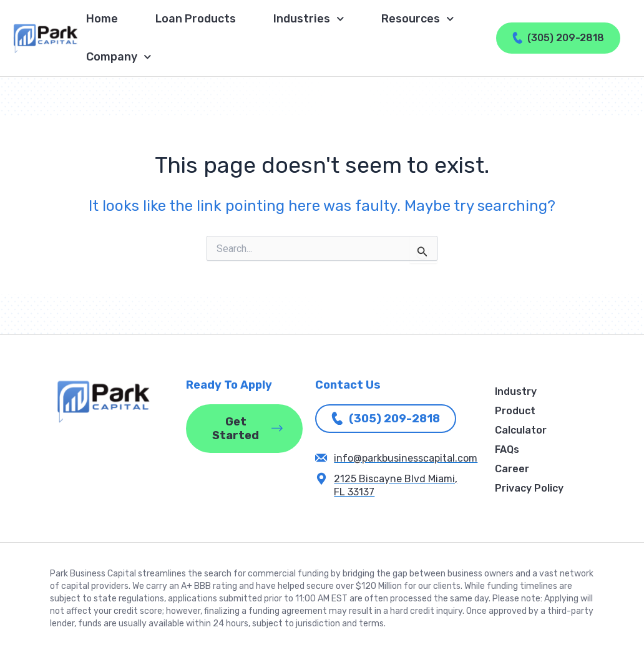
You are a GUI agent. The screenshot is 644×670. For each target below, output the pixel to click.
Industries (309, 19)
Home (102, 19)
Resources (418, 19)
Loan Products (196, 19)
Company (119, 57)
